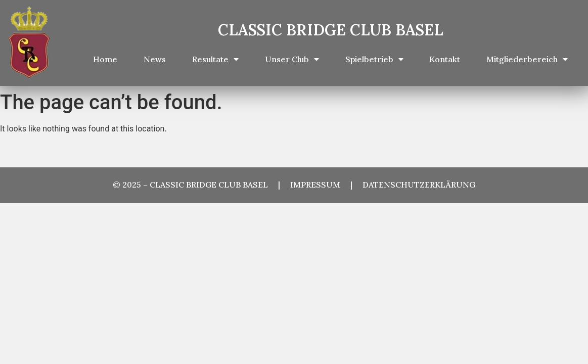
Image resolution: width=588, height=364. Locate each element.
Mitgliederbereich (527, 59)
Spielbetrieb (374, 59)
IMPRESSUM (320, 185)
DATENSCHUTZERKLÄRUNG (419, 185)
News (155, 59)
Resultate (215, 59)
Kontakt (445, 59)
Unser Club (292, 59)
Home (105, 59)
